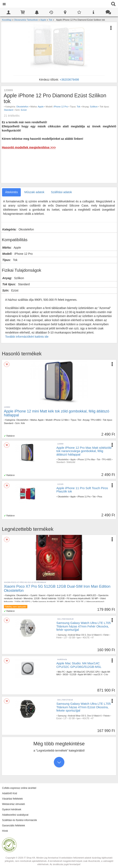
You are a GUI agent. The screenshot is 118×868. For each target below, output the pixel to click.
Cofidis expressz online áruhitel (19, 788)
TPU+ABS (96, 420)
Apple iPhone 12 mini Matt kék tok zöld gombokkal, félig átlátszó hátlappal (57, 413)
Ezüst (24, 110)
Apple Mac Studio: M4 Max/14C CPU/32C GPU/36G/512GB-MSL (79, 665)
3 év (106, 675)
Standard (9, 110)
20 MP (60, 602)
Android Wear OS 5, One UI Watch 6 (85, 635)
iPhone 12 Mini (61, 420)
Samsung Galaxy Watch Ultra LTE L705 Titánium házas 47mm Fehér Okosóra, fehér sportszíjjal (83, 626)
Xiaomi (42, 595)
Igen (79, 638)
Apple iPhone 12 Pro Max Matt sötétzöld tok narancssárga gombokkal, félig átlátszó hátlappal (84, 451)
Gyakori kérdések (12, 809)
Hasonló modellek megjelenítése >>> (29, 147)
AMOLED (91, 595)
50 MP (95, 598)
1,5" (65, 638)
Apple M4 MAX (85, 675)
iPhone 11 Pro (84, 497)
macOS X (98, 675)
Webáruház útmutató (13, 804)
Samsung (62, 635)
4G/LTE (86, 638)
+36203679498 (69, 80)
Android (18, 598)
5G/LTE (80, 602)
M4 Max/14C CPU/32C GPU (87, 672)
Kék (23, 423)
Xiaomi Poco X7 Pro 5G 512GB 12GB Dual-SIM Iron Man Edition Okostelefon (57, 588)
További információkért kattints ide (27, 337)
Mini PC (61, 672)
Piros (100, 497)
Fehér (106, 635)
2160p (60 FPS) (22, 602)
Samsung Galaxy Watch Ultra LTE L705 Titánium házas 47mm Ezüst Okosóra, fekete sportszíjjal (83, 707)
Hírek (5, 831)
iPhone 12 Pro (61, 107)
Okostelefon (22, 107)
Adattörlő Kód (10, 793)
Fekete (107, 716)
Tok (79, 107)
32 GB (72, 638)
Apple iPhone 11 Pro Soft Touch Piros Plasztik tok (82, 490)
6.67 (69, 595)
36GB (65, 675)
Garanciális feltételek (13, 826)
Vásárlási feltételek (12, 799)
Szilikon (94, 107)
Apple (41, 107)
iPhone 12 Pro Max (86, 460)
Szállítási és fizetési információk (19, 820)
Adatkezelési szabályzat (15, 815)
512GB (61, 598)
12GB (37, 598)
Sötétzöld (71, 462)
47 (93, 638)
